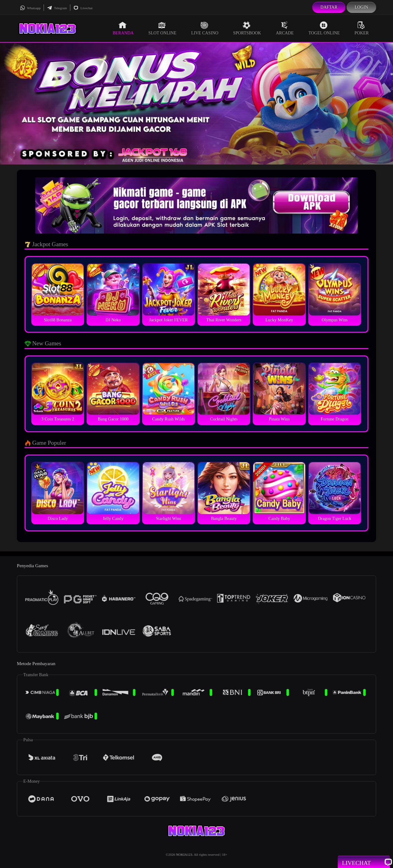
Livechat (83, 8)
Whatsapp (30, 8)
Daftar (329, 7)
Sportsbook (247, 28)
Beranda (123, 28)
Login (361, 7)
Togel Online (324, 28)
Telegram (57, 8)
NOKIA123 (184, 854)
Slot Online (162, 28)
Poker (362, 28)
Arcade (285, 28)
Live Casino (205, 28)
